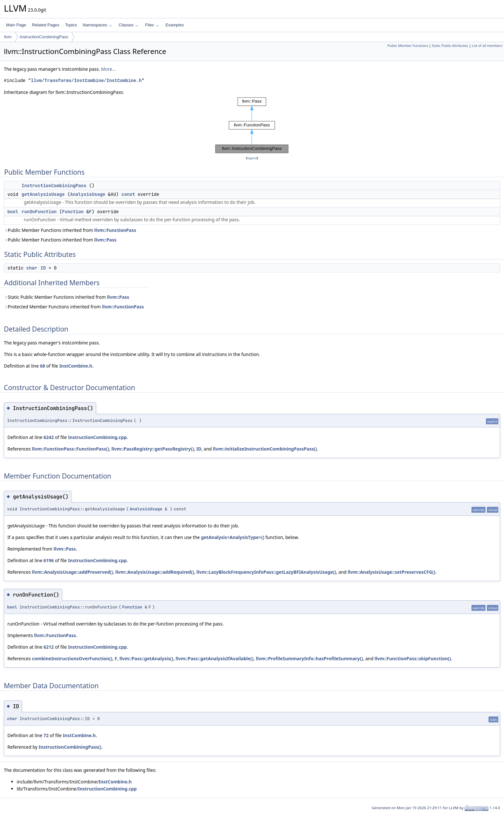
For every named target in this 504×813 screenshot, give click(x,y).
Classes (129, 25)
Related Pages (45, 25)
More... (108, 69)
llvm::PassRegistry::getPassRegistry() (153, 449)
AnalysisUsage (88, 194)
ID (43, 268)
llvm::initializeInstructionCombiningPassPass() (265, 449)
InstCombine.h (76, 366)
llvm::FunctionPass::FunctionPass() (70, 449)
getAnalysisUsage (43, 194)
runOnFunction (39, 212)
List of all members (487, 46)
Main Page (16, 25)
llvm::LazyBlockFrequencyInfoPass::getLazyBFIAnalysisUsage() (266, 572)
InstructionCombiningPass (44, 37)
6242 (49, 437)
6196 (49, 560)
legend (252, 158)
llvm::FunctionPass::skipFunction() (413, 658)
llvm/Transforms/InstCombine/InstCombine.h (86, 81)
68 (42, 366)
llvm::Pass (105, 240)
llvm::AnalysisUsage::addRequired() (155, 572)
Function (73, 212)
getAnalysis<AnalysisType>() (233, 537)
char (32, 268)
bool (13, 212)
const (128, 194)
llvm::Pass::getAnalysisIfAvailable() (214, 658)
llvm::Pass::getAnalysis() (146, 658)
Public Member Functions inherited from (70, 230)
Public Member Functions (408, 46)
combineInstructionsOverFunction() (72, 658)
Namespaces (97, 25)
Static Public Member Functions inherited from (67, 297)
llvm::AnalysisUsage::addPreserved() (72, 572)
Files (152, 25)
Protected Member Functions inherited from (74, 307)
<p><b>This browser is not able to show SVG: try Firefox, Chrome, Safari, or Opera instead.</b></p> (252, 125)
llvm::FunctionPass (115, 230)
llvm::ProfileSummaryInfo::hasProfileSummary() (309, 658)
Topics (71, 25)
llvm (8, 37)
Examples (175, 25)
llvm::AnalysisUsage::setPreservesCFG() (392, 572)
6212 (49, 647)
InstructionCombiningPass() (70, 747)
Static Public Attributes (450, 46)
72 (46, 735)
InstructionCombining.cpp (97, 437)
